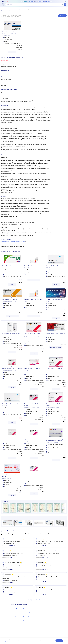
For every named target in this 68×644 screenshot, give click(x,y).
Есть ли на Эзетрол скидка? (34, 620)
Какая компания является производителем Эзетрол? (34, 612)
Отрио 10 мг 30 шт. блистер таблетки (55, 299)
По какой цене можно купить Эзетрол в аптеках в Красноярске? (34, 608)
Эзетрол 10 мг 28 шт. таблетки (9, 32)
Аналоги (62, 16)
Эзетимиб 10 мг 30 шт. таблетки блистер (55, 266)
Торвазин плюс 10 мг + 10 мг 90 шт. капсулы (54, 369)
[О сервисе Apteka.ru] (66, 2)
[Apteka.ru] (5, 2)
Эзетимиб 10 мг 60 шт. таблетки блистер (55, 333)
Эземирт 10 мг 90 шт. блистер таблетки (33, 299)
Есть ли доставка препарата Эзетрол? (34, 616)
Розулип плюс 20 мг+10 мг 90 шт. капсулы (12, 439)
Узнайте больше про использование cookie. (15, 642)
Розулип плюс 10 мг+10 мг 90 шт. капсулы (12, 368)
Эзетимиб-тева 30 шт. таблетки (10, 266)
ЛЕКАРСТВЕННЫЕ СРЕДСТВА (9, 9)
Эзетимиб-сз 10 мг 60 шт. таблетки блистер (32, 369)
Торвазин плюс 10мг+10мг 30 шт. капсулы (34, 439)
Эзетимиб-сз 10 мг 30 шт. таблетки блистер (10, 476)
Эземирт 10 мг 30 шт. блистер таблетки (33, 266)
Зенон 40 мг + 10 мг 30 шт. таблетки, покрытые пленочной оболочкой (54, 440)
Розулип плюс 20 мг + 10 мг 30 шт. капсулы (32, 334)
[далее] (64, 508)
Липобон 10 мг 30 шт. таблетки (10, 299)
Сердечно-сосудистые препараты (20, 9)
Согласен (59, 641)
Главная (3, 9)
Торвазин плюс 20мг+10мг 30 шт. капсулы (34, 475)
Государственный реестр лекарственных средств (14, 242)
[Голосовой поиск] (62, 5)
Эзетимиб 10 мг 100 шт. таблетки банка (11, 333)
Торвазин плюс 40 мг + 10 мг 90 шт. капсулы (32, 404)
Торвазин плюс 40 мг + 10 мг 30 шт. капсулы (54, 404)
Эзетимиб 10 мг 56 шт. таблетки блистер (12, 404)
